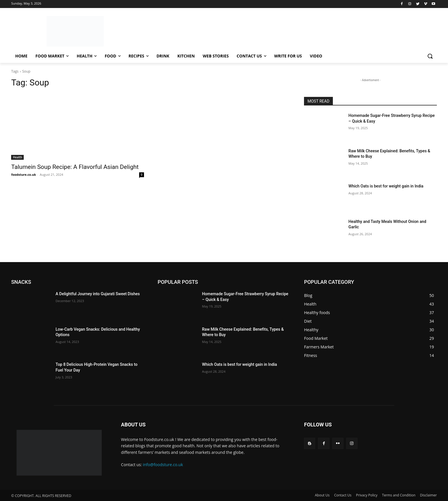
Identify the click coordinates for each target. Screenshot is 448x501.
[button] (430, 56)
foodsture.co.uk (24, 174)
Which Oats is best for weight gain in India (387, 186)
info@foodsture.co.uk (163, 465)
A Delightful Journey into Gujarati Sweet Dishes (98, 294)
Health (17, 157)
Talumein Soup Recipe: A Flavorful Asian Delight (75, 167)
